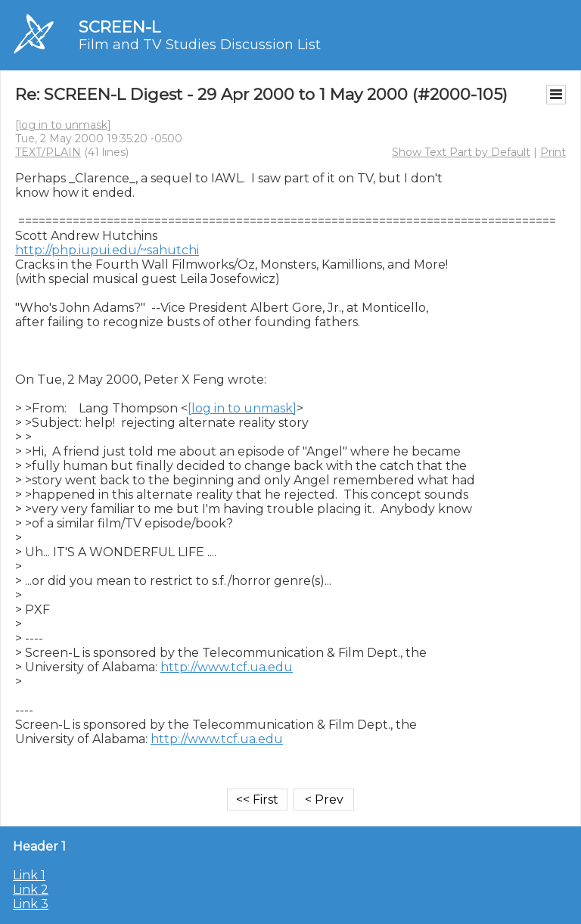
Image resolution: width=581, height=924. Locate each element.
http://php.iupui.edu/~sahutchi (107, 250)
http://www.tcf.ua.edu (227, 667)
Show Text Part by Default (461, 152)
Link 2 (31, 890)
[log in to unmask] (63, 125)
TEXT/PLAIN (48, 152)
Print (553, 152)
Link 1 (29, 875)
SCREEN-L (120, 27)
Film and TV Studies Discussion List (200, 45)
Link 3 (31, 904)
